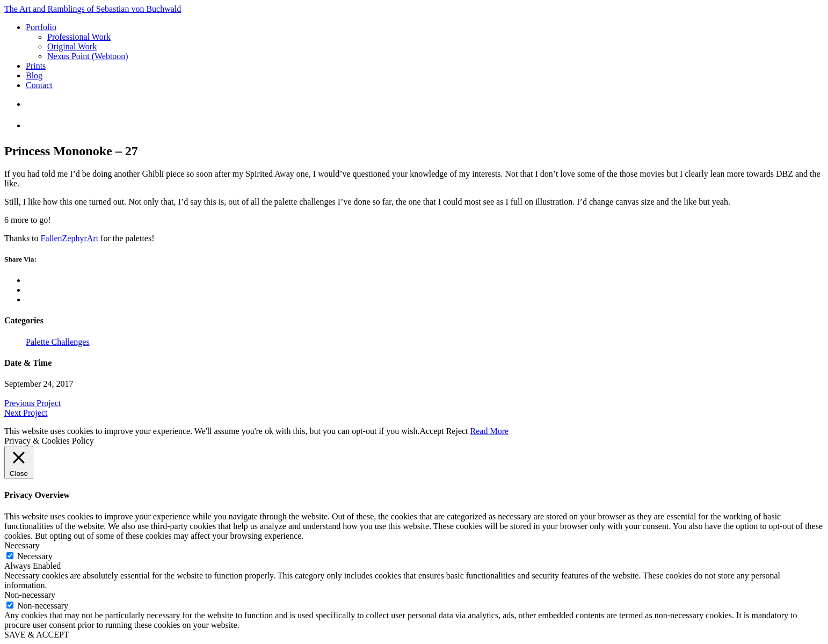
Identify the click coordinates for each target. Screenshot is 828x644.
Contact (39, 85)
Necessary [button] (22, 545)
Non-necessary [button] (30, 595)
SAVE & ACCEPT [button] (37, 635)
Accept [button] (431, 431)
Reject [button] (457, 431)
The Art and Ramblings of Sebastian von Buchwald (93, 9)
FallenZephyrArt (70, 238)
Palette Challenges (58, 342)
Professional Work (79, 37)
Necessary (35, 556)
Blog (34, 75)
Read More (490, 431)
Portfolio (41, 27)
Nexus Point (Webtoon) (88, 56)
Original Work (72, 46)
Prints (36, 66)
